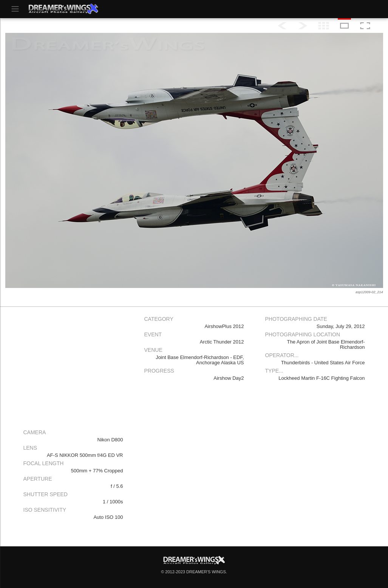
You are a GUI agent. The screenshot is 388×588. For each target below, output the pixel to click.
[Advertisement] (73, 366)
